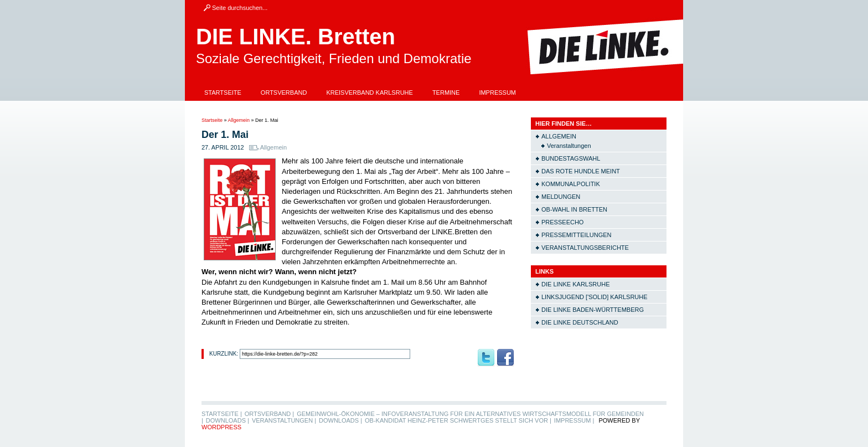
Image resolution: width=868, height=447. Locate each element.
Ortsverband (284, 93)
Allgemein (239, 120)
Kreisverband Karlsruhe (370, 93)
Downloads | (228, 420)
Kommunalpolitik (571, 184)
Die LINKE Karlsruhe (575, 284)
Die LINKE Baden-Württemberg (593, 310)
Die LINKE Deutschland (580, 322)
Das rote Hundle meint (581, 171)
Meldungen (561, 197)
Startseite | (222, 414)
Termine (446, 93)
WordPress (221, 427)
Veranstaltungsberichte (585, 248)
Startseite (223, 93)
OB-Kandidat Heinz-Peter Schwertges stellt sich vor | (458, 420)
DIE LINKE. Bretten (296, 37)
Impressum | (574, 420)
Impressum (497, 93)
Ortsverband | (269, 414)
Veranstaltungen (569, 146)
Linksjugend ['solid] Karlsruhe (595, 297)
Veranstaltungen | (284, 420)
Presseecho (562, 222)
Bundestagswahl (571, 158)
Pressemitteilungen (577, 235)
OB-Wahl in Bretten (574, 209)
